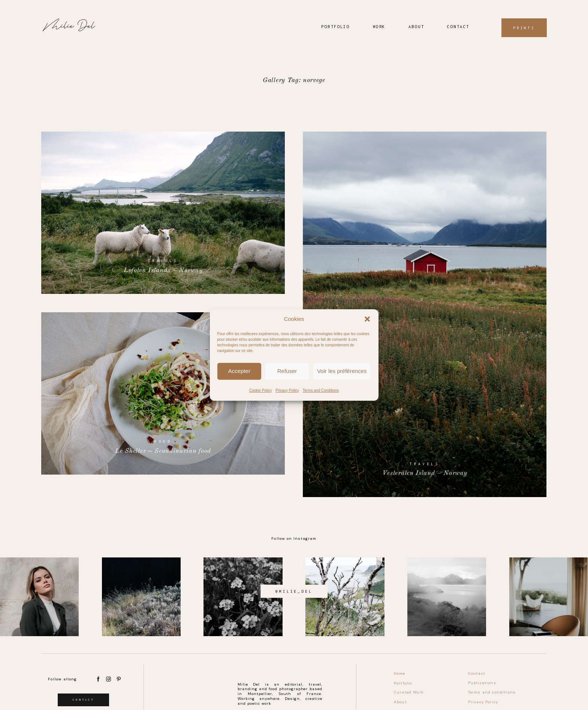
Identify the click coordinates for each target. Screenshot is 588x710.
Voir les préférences (342, 371)
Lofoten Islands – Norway (163, 213)
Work (379, 27)
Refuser (287, 371)
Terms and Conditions (321, 390)
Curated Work (409, 692)
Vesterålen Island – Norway (425, 315)
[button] (367, 319)
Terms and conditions (492, 692)
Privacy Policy (287, 390)
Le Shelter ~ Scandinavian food (163, 393)
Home (400, 673)
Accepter (239, 371)
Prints (524, 28)
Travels (163, 261)
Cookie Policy (261, 390)
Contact (458, 27)
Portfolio (335, 27)
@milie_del (294, 591)
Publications (482, 683)
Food (163, 441)
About (416, 27)
